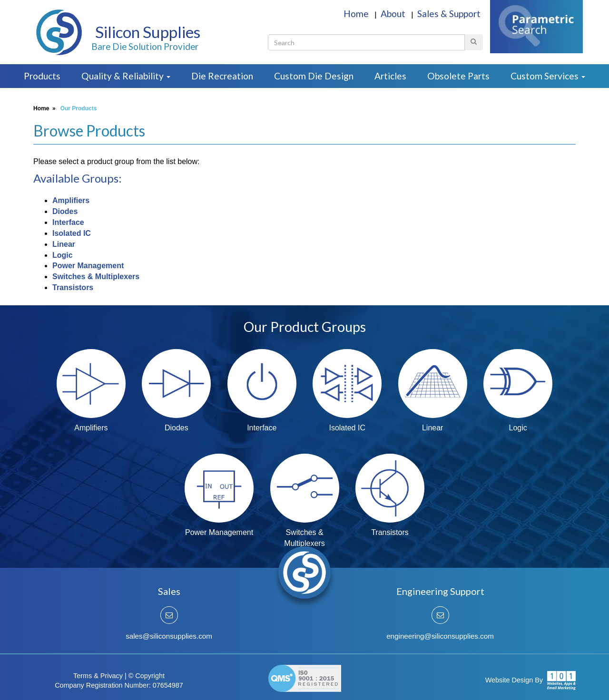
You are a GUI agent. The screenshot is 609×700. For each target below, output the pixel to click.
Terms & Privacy (98, 676)
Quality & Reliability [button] (126, 76)
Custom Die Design (314, 76)
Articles (390, 76)
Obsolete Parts (458, 76)
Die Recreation (222, 76)
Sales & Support (449, 14)
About (394, 14)
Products (42, 76)
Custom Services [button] (548, 76)
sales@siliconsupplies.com (169, 636)
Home (357, 14)
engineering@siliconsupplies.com (440, 636)
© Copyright (147, 676)
